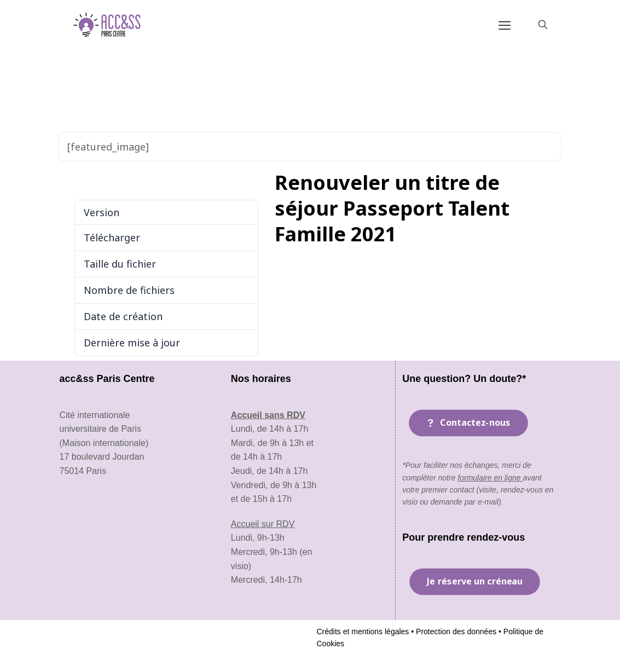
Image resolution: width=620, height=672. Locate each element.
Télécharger (88, 180)
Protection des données (455, 632)
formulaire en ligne (490, 478)
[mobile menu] (505, 25)
